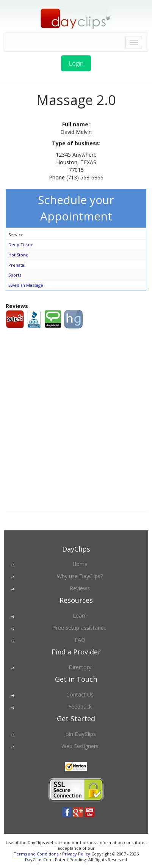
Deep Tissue (21, 245)
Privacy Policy (76, 854)
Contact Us (80, 694)
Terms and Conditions (36, 854)
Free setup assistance (80, 628)
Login (76, 63)
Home (80, 564)
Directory (80, 667)
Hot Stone (18, 255)
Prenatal (17, 265)
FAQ (80, 640)
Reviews (80, 588)
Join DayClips (80, 734)
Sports (15, 275)
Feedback (80, 707)
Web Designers (80, 746)
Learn (80, 616)
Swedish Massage (26, 285)
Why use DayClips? (80, 576)
